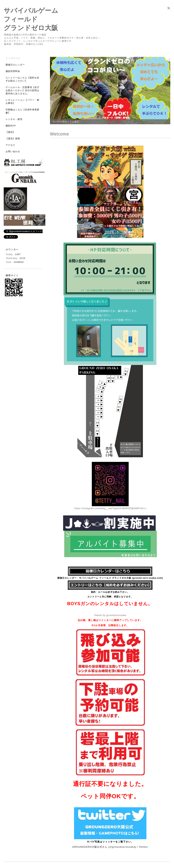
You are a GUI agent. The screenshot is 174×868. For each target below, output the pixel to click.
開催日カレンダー (15, 65)
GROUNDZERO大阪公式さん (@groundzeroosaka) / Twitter (110, 847)
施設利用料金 (13, 71)
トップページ (13, 58)
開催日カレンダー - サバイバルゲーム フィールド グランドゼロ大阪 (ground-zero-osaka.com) (110, 578)
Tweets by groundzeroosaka (110, 615)
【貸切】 (10, 132)
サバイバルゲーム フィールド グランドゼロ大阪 (31, 19)
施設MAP (11, 126)
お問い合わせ (13, 152)
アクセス (10, 145)
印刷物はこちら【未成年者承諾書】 (22, 111)
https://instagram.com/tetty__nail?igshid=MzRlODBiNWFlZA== (111, 508)
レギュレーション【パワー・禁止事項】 (22, 102)
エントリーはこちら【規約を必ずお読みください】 (22, 79)
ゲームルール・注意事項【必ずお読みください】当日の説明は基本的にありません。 (22, 90)
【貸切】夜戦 (14, 139)
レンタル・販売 (14, 119)
